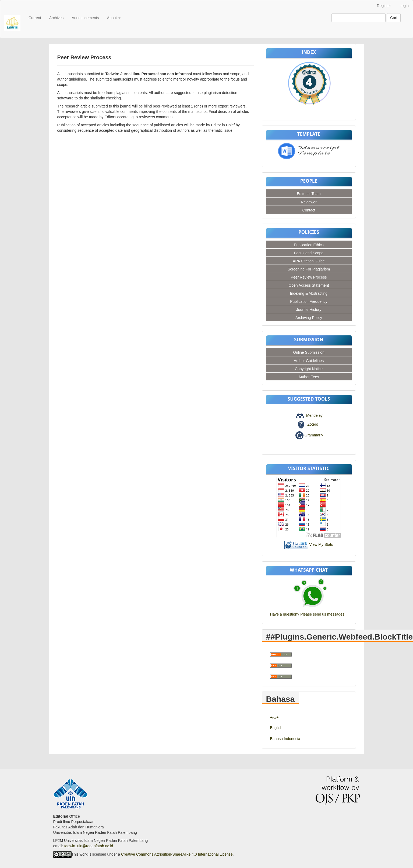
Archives (57, 18)
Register (384, 6)
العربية (275, 717)
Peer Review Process (309, 277)
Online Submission (309, 352)
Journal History (309, 310)
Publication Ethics (309, 245)
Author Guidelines (309, 361)
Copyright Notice (309, 369)
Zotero (313, 424)
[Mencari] (359, 18)
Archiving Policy (309, 318)
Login (404, 6)
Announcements (85, 18)
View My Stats (321, 544)
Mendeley (314, 415)
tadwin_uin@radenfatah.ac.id (89, 846)
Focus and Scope (309, 253)
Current (35, 18)
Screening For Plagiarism (309, 269)
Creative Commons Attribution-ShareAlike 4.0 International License (177, 854)
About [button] (114, 18)
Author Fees (309, 377)
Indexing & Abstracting (309, 293)
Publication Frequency (309, 301)
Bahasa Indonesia (285, 739)
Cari (394, 18)
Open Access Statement (309, 285)
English (276, 728)
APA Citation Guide (309, 261)
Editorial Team (309, 194)
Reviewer (309, 202)
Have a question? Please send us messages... (309, 614)
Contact (309, 210)
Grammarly (314, 435)
